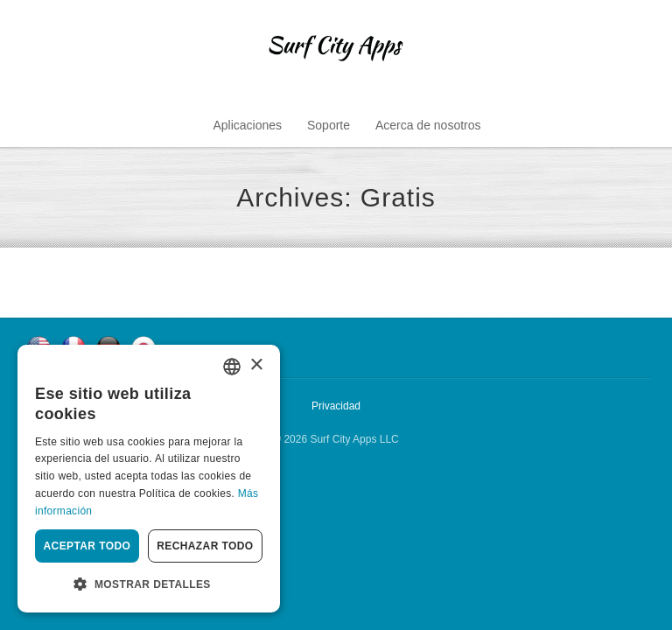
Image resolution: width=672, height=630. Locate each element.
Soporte (329, 125)
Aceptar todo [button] (87, 546)
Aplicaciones (247, 125)
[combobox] (232, 367)
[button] (149, 584)
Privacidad (336, 406)
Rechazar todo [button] (205, 546)
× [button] (256, 365)
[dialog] (149, 479)
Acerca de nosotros (428, 125)
